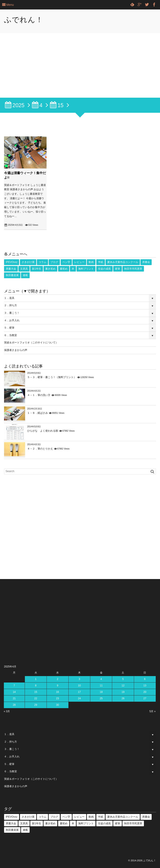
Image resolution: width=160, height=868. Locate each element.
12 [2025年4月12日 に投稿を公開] (123, 686)
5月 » (153, 711)
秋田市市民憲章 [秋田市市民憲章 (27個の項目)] (133, 269)
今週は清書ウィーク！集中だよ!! (25, 175)
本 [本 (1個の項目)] (73, 269)
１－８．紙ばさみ (38, 413)
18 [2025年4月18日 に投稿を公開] (101, 692)
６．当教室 (11, 335)
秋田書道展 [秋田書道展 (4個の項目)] (12, 275)
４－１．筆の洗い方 (39, 395)
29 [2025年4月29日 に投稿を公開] (36, 705)
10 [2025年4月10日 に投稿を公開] (79, 686)
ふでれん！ (24, 20)
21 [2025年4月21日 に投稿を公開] (14, 698)
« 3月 (7, 711)
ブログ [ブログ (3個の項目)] (54, 262)
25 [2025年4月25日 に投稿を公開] (101, 698)
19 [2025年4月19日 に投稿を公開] (123, 692)
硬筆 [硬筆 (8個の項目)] (118, 269)
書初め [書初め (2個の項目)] (64, 269)
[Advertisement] (80, 65)
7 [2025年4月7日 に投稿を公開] (14, 686)
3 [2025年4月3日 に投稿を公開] (79, 679)
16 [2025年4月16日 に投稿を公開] (58, 692)
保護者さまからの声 (16, 350)
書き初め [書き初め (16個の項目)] (50, 269)
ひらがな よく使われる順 (43, 431)
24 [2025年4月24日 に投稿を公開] (79, 698)
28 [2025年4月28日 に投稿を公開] (14, 705)
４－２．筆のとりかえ (40, 449)
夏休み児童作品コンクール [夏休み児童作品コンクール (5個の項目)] (123, 262)
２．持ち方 (11, 305)
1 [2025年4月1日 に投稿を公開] (36, 679)
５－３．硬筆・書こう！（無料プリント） (52, 377)
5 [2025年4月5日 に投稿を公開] (123, 679)
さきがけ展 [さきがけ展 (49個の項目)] (28, 262)
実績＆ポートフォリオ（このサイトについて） (31, 343)
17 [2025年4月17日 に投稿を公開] (79, 692)
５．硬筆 (9, 328)
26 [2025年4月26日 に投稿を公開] (123, 698)
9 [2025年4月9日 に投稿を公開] (58, 686)
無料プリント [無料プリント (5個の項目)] (86, 269)
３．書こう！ (12, 313)
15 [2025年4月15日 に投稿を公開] (36, 692)
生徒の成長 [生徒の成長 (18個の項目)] (104, 269)
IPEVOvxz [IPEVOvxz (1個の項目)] (12, 262)
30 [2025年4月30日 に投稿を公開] (58, 705)
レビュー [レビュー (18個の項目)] (79, 262)
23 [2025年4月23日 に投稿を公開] (58, 698)
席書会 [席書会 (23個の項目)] (146, 262)
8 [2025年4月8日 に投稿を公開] (36, 686)
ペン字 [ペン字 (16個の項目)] (66, 262)
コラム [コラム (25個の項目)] (42, 262)
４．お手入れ (12, 320)
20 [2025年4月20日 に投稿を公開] (145, 692)
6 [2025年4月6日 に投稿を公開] (145, 679)
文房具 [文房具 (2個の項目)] (24, 269)
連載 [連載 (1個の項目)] (25, 275)
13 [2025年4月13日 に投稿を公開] (145, 686)
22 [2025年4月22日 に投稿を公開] (36, 698)
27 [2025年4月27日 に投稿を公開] (145, 698)
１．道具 (9, 298)
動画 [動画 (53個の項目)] (91, 262)
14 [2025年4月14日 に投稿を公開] (14, 692)
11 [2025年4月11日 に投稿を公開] (101, 686)
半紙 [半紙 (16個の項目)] (101, 262)
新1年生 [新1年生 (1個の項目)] (37, 269)
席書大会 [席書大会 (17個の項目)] (11, 269)
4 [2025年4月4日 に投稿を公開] (101, 679)
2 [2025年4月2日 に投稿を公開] (58, 679)
